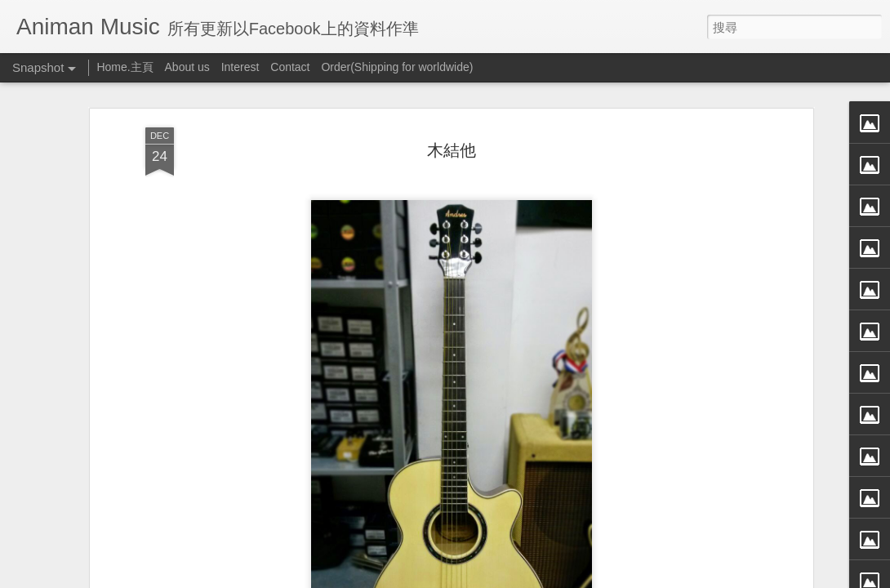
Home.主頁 (125, 67)
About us (187, 67)
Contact (290, 67)
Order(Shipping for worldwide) (397, 67)
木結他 (452, 148)
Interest (240, 67)
